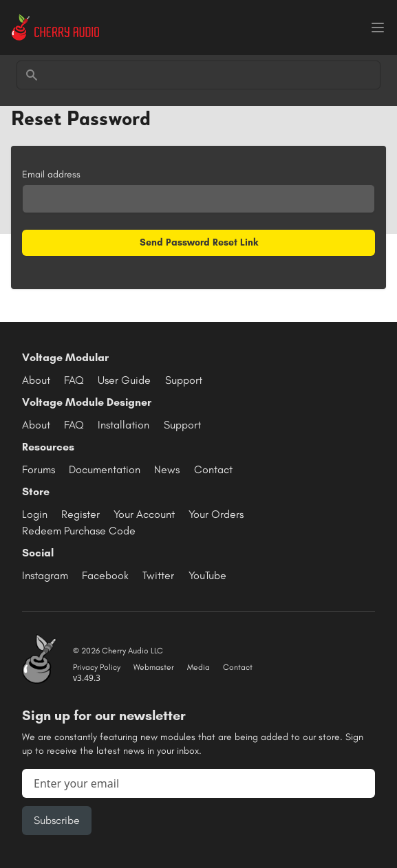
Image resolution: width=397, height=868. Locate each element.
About (36, 380)
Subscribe (57, 820)
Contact (213, 469)
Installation (124, 425)
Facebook (105, 575)
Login (35, 514)
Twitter (158, 575)
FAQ (74, 380)
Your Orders (216, 514)
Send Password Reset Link (199, 242)
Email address (51, 174)
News (167, 469)
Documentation (105, 469)
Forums (39, 469)
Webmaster (154, 667)
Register (81, 514)
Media (198, 667)
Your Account (144, 514)
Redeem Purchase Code (79, 531)
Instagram (45, 575)
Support (184, 380)
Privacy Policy (97, 667)
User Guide (124, 380)
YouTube (207, 575)
